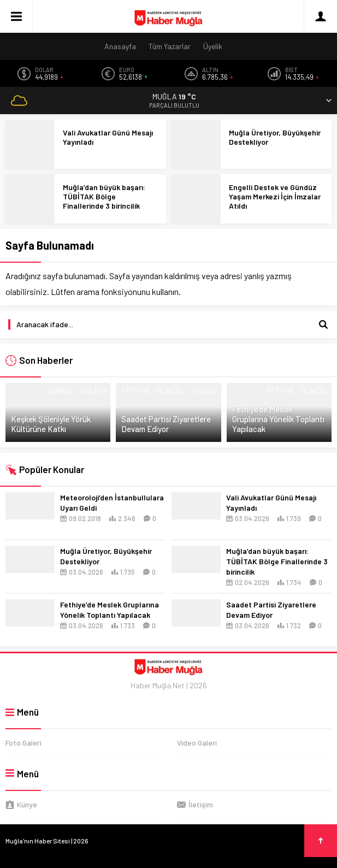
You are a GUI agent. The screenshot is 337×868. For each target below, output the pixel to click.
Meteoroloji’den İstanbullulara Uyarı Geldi (112, 503)
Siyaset (204, 390)
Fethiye (137, 390)
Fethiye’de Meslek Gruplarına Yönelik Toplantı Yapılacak (278, 419)
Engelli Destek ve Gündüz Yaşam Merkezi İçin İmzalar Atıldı (275, 196)
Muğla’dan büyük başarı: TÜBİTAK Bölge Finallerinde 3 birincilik (104, 196)
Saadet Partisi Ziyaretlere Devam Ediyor (166, 424)
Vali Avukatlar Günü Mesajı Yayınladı (108, 137)
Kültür (94, 390)
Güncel (61, 390)
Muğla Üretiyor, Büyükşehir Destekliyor (275, 137)
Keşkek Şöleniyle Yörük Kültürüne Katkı (51, 424)
